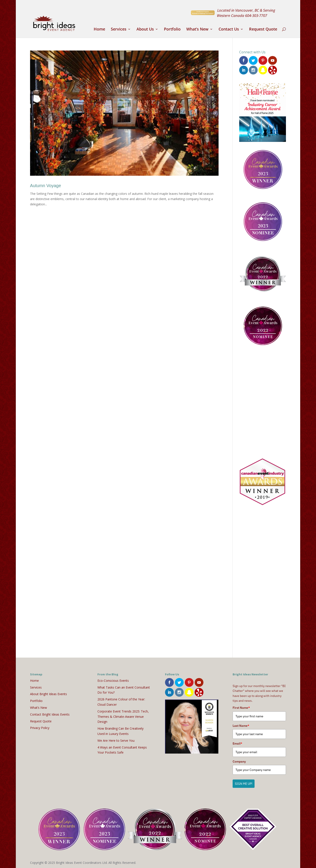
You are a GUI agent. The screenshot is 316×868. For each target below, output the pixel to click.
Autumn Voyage (46, 186)
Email (237, 743)
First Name (241, 707)
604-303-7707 (256, 15)
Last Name (241, 725)
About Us (145, 30)
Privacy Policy (40, 727)
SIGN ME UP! (244, 783)
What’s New (197, 30)
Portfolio (172, 30)
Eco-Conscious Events (113, 680)
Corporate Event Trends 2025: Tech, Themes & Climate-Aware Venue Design (123, 716)
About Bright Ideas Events (48, 693)
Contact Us (229, 30)
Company (239, 761)
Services (119, 30)
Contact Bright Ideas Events (50, 714)
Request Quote (263, 30)
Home (99, 30)
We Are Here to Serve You (116, 740)
